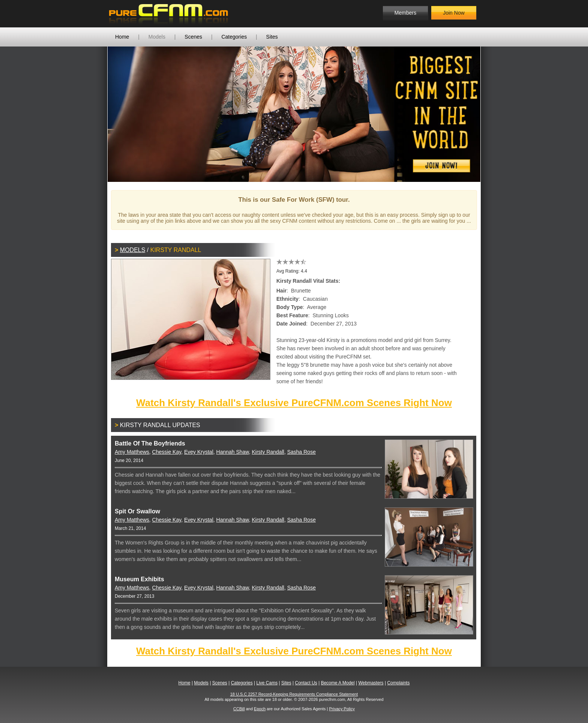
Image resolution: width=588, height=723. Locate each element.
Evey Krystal (199, 452)
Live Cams (267, 683)
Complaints (398, 683)
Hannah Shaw (233, 452)
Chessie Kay (167, 452)
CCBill (239, 709)
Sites (272, 37)
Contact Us (306, 683)
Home (122, 37)
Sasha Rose (301, 452)
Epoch (260, 709)
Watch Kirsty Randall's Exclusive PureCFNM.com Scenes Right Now (294, 403)
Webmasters (371, 683)
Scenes (193, 37)
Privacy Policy (342, 709)
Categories (234, 37)
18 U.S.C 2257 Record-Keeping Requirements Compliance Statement (294, 694)
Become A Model (338, 683)
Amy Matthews (132, 452)
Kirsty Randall (268, 452)
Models (157, 37)
